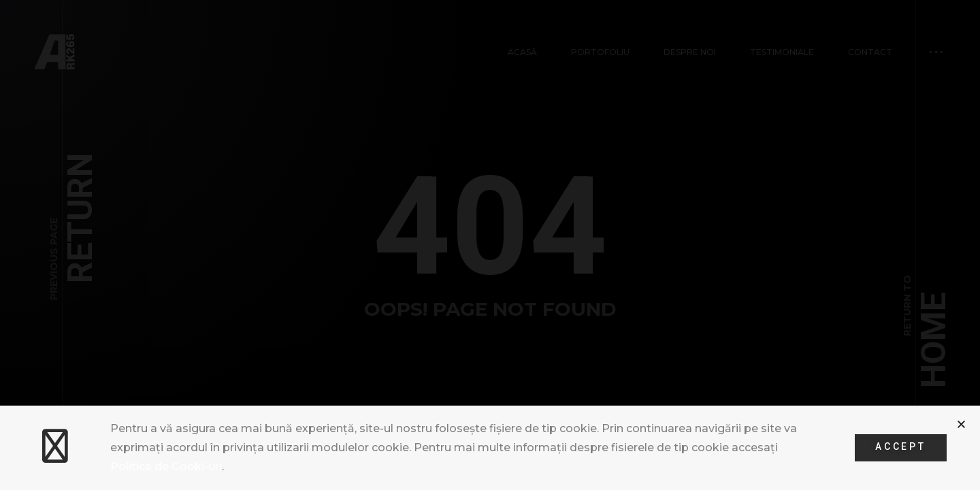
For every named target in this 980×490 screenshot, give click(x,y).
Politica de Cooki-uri (166, 467)
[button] (961, 424)
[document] (490, 245)
